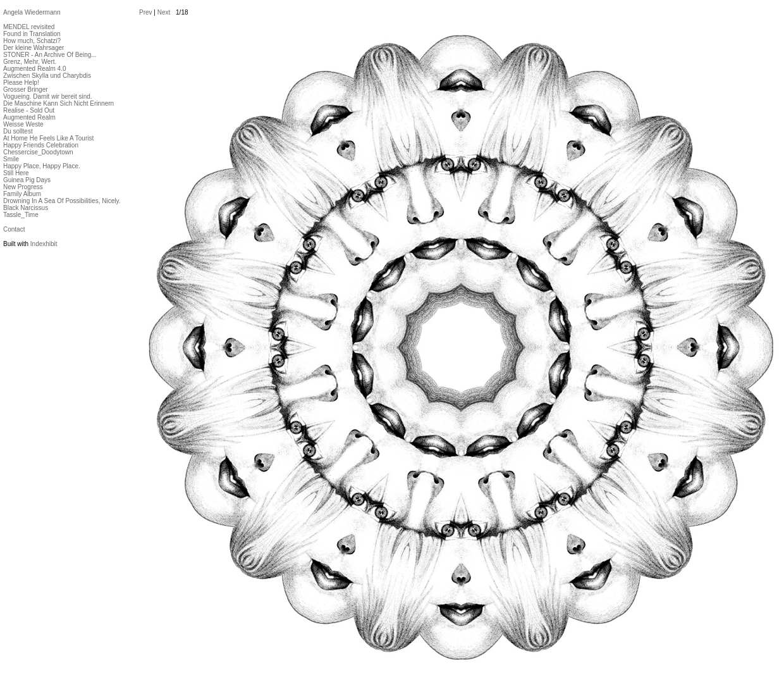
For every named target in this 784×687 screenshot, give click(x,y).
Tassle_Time (21, 215)
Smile (11, 159)
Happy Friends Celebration (41, 145)
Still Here (16, 173)
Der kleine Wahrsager (34, 48)
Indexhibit (44, 244)
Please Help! (21, 83)
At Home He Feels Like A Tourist (48, 138)
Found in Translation (32, 34)
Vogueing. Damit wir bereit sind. (48, 96)
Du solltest (18, 131)
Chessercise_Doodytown (38, 152)
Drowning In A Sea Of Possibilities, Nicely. (62, 201)
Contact (14, 229)
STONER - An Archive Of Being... (50, 55)
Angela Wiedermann (32, 12)
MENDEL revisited (29, 27)
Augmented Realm (29, 117)
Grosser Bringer (26, 90)
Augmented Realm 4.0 (35, 69)
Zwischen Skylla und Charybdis (47, 76)
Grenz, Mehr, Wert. (30, 62)
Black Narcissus (26, 208)
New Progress (23, 187)
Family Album (22, 194)
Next (164, 12)
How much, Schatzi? (32, 41)
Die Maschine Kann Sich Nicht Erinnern (58, 103)
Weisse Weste (23, 124)
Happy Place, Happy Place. (42, 166)
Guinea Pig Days (27, 180)
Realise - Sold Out (29, 110)
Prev (146, 12)
